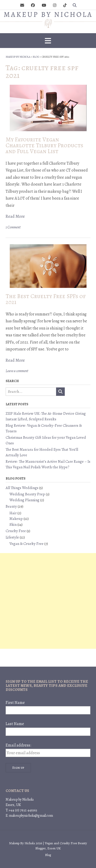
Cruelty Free (16, 531)
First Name (15, 703)
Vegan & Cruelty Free (26, 544)
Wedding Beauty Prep (27, 494)
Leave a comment (17, 371)
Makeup (16, 519)
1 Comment (13, 227)
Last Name (15, 724)
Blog (48, 855)
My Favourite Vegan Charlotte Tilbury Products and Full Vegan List (44, 145)
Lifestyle (12, 537)
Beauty (11, 506)
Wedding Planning (24, 500)
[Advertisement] (48, 601)
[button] (48, 41)
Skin (13, 524)
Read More (15, 216)
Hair (13, 513)
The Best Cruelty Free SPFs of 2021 (46, 299)
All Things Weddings (22, 488)
